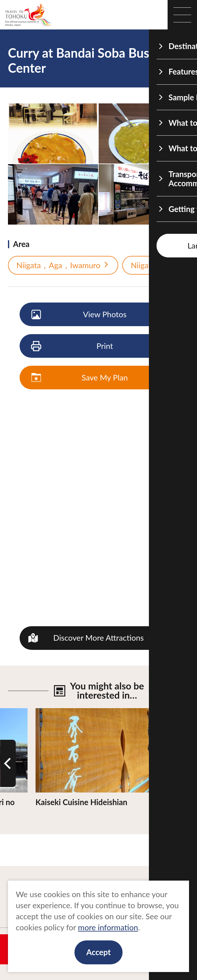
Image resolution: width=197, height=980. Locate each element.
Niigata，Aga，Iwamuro (63, 265)
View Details (57, 713)
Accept (99, 952)
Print (73, 346)
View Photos (79, 315)
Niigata (148, 265)
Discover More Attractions (98, 638)
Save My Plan (80, 378)
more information (108, 927)
